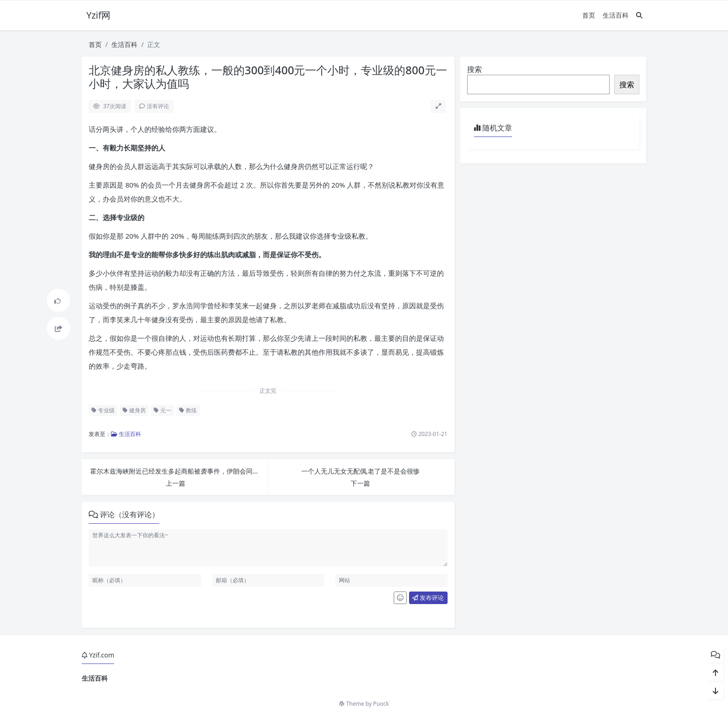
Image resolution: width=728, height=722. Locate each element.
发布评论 (428, 598)
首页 (589, 15)
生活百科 (616, 15)
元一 (162, 410)
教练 (188, 410)
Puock (381, 704)
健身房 (134, 410)
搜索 (474, 69)
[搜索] (639, 15)
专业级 (103, 410)
